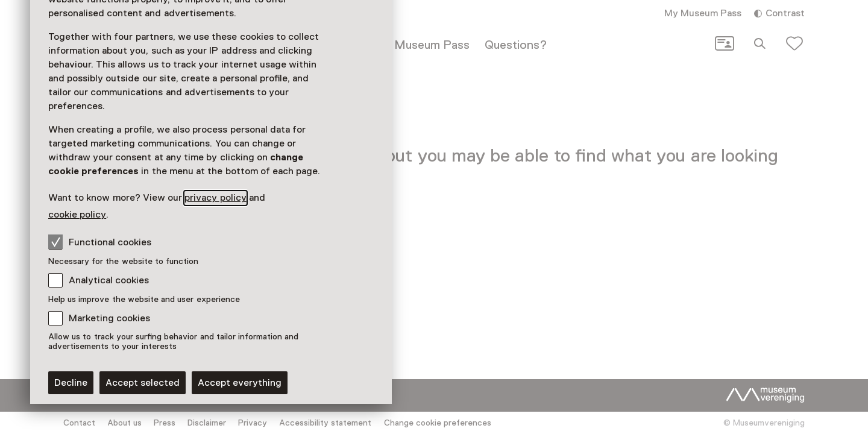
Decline (71, 383)
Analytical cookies (109, 280)
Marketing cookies (109, 318)
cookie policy (77, 215)
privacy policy (215, 198)
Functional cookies (100, 242)
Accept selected (143, 383)
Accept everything (240, 383)
